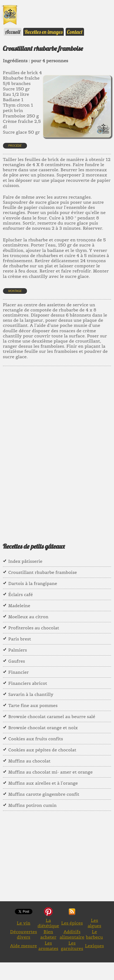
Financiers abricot (28, 683)
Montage (15, 291)
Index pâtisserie (25, 561)
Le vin (24, 923)
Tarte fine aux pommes (33, 705)
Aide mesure (24, 946)
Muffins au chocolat (29, 761)
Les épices (72, 923)
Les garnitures (72, 946)
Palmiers (18, 650)
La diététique (48, 923)
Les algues (94, 923)
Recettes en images (43, 32)
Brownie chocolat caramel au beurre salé (52, 716)
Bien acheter (48, 934)
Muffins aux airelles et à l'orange (43, 783)
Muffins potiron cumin (33, 805)
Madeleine (19, 606)
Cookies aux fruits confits (36, 739)
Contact (75, 32)
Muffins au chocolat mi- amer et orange (51, 772)
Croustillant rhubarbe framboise (43, 572)
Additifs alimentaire (72, 934)
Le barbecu (94, 934)
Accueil (13, 32)
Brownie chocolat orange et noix (43, 728)
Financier (19, 672)
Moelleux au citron (28, 617)
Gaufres (17, 661)
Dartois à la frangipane (33, 583)
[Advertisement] (57, 448)
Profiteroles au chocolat (34, 628)
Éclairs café (21, 594)
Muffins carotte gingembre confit (44, 794)
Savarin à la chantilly (31, 694)
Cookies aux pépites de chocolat (42, 750)
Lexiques (94, 946)
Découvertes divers (24, 934)
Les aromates (48, 946)
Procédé (15, 146)
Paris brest (20, 639)
